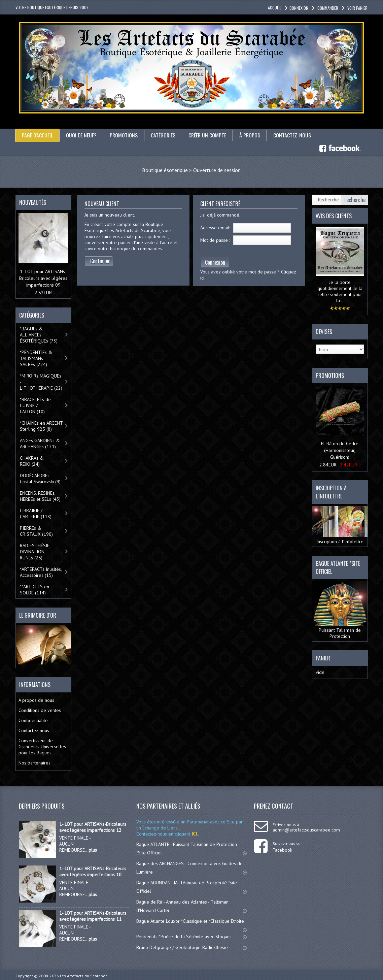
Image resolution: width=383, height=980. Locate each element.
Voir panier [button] (357, 8)
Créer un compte (209, 135)
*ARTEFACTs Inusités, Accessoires (41, 572)
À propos (252, 135)
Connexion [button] (299, 8)
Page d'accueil (38, 135)
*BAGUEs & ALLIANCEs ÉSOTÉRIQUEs (39, 334)
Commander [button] (327, 8)
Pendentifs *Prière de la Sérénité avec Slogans (191, 936)
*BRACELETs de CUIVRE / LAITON (35, 405)
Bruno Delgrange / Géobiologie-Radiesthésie (191, 947)
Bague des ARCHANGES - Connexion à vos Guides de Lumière (191, 867)
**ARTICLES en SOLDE (34, 589)
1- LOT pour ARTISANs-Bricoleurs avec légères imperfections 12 (93, 827)
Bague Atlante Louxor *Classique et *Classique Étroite (191, 924)
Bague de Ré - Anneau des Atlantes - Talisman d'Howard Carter (191, 906)
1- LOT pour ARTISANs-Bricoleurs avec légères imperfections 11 (93, 916)
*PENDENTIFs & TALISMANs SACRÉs (36, 358)
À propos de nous (36, 700)
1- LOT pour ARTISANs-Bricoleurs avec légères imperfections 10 (93, 871)
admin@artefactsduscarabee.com (306, 829)
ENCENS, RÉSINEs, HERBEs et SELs (40, 496)
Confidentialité (33, 720)
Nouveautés (33, 202)
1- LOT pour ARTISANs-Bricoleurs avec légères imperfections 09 (43, 278)
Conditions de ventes (40, 710)
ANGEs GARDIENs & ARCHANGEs (40, 443)
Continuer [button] (100, 261)
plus (93, 850)
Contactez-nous (294, 135)
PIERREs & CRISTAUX (36, 531)
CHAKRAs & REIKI (32, 461)
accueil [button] (275, 8)
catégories (164, 135)
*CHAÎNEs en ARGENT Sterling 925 (41, 426)
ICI (194, 834)
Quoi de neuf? (82, 135)
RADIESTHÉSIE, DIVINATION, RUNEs (35, 551)
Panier (323, 658)
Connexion (215, 262)
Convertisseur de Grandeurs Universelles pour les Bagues (42, 746)
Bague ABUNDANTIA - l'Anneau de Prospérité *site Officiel (191, 887)
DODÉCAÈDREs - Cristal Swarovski (40, 478)
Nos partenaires (34, 762)
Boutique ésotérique (165, 170)
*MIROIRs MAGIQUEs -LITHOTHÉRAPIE (41, 382)
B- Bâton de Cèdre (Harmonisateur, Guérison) (340, 450)
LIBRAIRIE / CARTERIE (36, 513)
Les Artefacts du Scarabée (84, 975)
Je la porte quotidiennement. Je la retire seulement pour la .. (340, 291)
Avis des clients (334, 216)
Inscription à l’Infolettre (340, 525)
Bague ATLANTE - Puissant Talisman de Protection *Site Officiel (191, 848)
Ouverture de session (217, 170)
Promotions (125, 135)
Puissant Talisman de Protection (340, 610)
